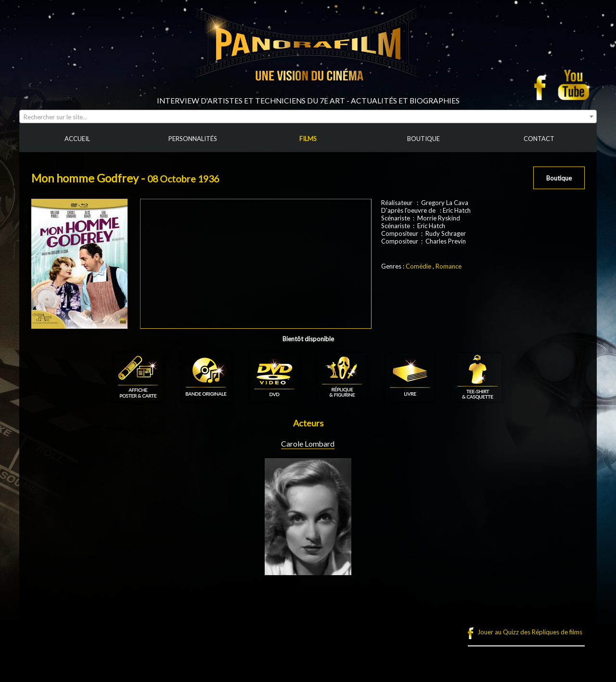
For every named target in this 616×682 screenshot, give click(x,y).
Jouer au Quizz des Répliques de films (530, 632)
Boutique (559, 178)
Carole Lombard (308, 444)
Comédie (418, 266)
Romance (449, 266)
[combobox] (308, 116)
